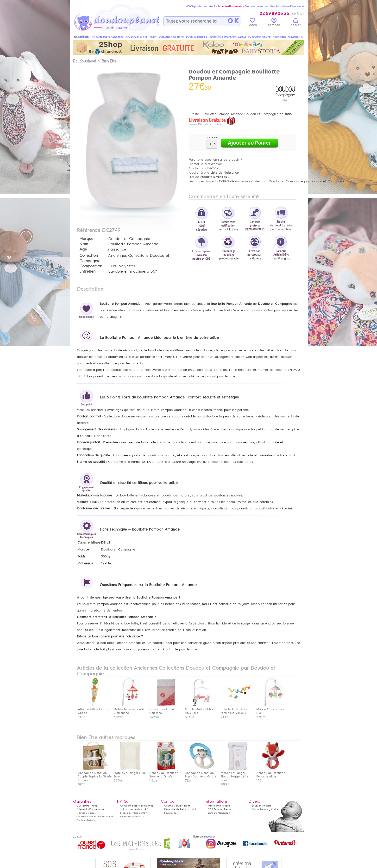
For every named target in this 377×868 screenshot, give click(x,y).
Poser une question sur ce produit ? (215, 160)
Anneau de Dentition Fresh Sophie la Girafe (201, 773)
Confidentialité (85, 820)
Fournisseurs (171, 813)
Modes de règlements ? (134, 813)
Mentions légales (86, 813)
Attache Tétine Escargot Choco (95, 709)
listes (252, 23)
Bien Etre (109, 61)
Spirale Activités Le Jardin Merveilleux (236, 709)
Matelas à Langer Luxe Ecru (130, 773)
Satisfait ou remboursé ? (134, 809)
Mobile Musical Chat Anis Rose (201, 709)
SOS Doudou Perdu (219, 809)
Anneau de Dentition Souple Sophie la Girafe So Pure (95, 775)
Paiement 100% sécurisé (90, 809)
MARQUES (295, 37)
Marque (86, 239)
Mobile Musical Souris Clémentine (129, 709)
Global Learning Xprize (265, 809)
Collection (89, 256)
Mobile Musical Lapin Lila (272, 709)
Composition (91, 266)
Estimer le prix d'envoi (205, 164)
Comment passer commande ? (138, 806)
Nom (84, 244)
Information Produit (219, 806)
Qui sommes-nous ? (88, 806)
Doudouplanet (85, 61)
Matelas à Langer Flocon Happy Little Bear (236, 775)
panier (295, 23)
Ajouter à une (214, 173)
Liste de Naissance (219, 813)
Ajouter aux (203, 168)
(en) (95, 820)
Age (83, 249)
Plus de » (209, 177)
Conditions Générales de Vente (95, 816)
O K (233, 21)
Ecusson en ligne (262, 806)
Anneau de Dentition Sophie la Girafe (165, 773)
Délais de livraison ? (132, 816)
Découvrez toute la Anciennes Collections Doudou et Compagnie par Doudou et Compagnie (267, 181)
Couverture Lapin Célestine (165, 709)
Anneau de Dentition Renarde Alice (272, 773)
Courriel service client (177, 806)
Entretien (87, 271)
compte (274, 23)
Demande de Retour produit (180, 809)
